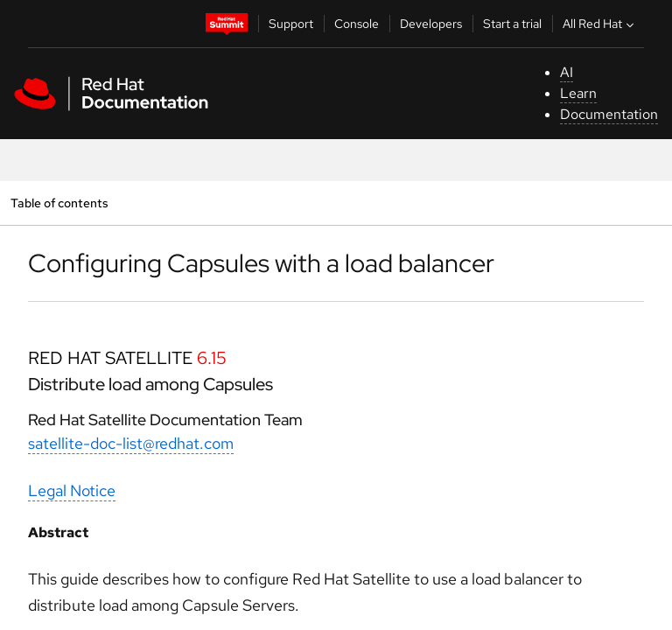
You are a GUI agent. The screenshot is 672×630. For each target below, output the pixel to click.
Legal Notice (72, 490)
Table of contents (59, 203)
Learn (578, 93)
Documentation (609, 114)
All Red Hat (600, 24)
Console (357, 24)
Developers (431, 24)
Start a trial (512, 24)
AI (567, 72)
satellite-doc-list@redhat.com (131, 443)
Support (291, 24)
